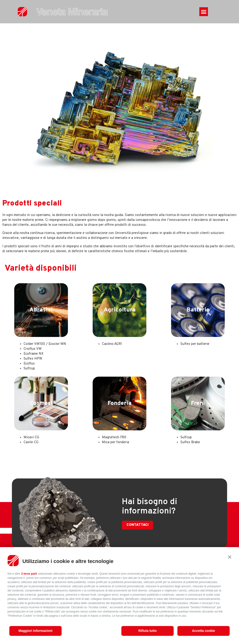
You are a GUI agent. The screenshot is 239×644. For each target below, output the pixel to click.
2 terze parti (29, 574)
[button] (230, 557)
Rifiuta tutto (148, 631)
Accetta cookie (204, 631)
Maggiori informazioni (35, 631)
